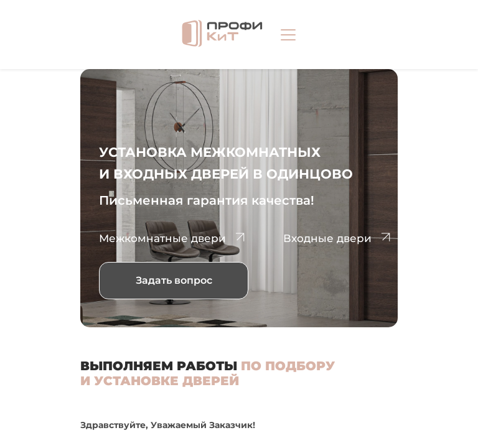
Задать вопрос (174, 280)
